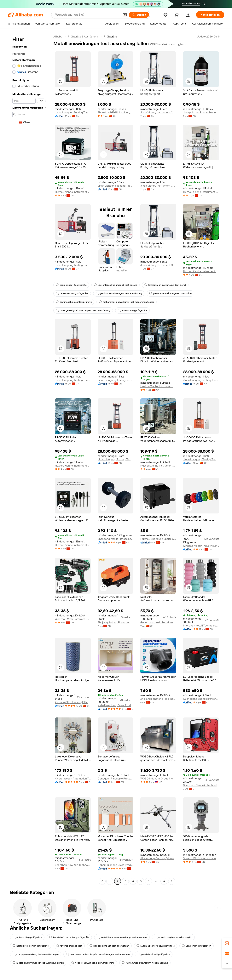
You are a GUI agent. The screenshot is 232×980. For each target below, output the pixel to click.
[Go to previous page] (102, 881)
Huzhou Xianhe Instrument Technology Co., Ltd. (73, 192)
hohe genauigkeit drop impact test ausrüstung (83, 310)
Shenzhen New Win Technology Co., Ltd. (201, 785)
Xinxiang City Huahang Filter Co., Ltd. (73, 702)
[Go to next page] (172, 881)
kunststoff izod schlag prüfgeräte (69, 937)
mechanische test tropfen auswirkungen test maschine (98, 954)
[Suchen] (139, 15)
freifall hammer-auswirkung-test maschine (122, 937)
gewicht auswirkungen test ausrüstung (119, 293)
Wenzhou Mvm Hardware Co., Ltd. (73, 619)
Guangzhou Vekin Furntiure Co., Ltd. (158, 622)
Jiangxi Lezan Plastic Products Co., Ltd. (201, 112)
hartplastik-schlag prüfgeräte (31, 946)
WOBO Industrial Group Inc (157, 779)
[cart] (177, 15)
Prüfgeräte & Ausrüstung (83, 37)
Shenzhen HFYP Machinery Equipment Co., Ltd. (116, 112)
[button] (125, 15)
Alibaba (58, 37)
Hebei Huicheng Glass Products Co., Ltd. (116, 705)
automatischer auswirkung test (156, 946)
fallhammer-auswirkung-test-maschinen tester (127, 302)
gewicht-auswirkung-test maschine (170, 293)
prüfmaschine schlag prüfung (74, 302)
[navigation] (29, 459)
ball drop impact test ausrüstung (109, 946)
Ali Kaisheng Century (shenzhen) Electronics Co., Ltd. (158, 858)
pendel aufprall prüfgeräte (154, 954)
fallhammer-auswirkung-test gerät (165, 285)
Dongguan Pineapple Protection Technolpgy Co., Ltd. (116, 779)
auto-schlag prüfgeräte (132, 310)
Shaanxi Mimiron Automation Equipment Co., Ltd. (201, 858)
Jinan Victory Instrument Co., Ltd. (158, 112)
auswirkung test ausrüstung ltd (173, 937)
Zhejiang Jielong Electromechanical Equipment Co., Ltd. (116, 622)
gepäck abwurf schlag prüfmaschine (93, 963)
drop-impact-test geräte (71, 285)
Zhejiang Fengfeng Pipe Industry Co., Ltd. (158, 699)
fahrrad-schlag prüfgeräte (72, 293)
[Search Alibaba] (87, 15)
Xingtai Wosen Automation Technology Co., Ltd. (73, 779)
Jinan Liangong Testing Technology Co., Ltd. (73, 112)
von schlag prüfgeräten (197, 946)
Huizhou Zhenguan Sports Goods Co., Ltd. (158, 539)
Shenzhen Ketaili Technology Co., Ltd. (201, 626)
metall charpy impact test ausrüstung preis (38, 963)
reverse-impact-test (69, 946)
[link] (227, 943)
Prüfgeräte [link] (110, 37)
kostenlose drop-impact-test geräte (116, 285)
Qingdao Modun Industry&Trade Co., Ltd (201, 546)
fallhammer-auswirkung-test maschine (145, 963)
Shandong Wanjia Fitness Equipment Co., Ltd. (116, 539)
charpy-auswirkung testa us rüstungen (36, 954)
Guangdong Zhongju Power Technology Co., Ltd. (201, 699)
